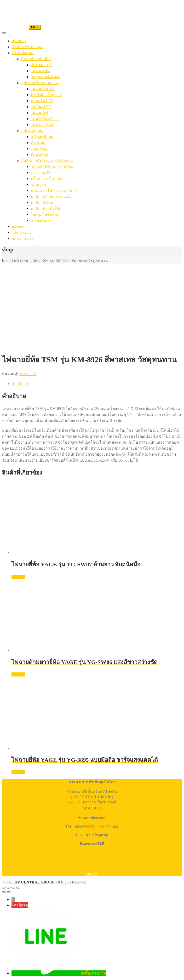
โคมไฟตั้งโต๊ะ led (45, 119)
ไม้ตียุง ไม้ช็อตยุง (45, 215)
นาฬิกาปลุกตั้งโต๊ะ (46, 209)
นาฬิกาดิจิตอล (43, 203)
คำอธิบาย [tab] (20, 384)
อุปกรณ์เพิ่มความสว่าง (40, 83)
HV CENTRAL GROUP (34, 882)
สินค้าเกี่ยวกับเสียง (36, 59)
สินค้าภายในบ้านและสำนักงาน (47, 161)
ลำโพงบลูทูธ (41, 65)
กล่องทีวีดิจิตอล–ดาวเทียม (52, 167)
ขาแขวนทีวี (40, 173)
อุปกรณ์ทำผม (32, 131)
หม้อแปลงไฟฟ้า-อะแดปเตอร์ (54, 191)
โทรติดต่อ (20, 905)
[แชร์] (13, 888)
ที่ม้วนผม (38, 143)
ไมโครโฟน (40, 71)
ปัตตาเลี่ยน (40, 155)
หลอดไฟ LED (42, 101)
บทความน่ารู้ (22, 238)
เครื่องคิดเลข (41, 221)
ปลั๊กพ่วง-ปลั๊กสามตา (48, 179)
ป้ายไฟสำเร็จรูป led (46, 95)
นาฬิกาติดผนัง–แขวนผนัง (52, 197)
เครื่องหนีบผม (42, 137)
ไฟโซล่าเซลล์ (42, 125)
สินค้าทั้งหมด (23, 53)
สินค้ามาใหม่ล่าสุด (27, 47)
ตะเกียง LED (41, 107)
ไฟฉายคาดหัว (42, 89)
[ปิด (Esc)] (18, 888)
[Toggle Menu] (4, 33)
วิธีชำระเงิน (21, 232)
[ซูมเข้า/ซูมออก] (4, 888)
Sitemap (92, 874)
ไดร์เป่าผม (39, 149)
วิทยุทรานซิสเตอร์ (46, 77)
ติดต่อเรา (19, 226)
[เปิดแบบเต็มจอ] (9, 888)
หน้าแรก (19, 41)
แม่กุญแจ (38, 185)
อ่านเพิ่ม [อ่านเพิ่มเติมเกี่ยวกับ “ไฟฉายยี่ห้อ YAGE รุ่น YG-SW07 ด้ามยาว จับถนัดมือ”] (18, 577)
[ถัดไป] (9, 892)
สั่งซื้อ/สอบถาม (94, 973)
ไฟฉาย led (39, 113)
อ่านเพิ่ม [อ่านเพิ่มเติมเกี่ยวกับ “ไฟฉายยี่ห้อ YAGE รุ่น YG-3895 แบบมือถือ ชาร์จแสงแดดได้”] (18, 772)
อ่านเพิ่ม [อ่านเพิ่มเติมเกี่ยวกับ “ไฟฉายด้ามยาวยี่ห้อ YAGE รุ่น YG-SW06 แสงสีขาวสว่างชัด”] (18, 674)
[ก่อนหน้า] (4, 892)
